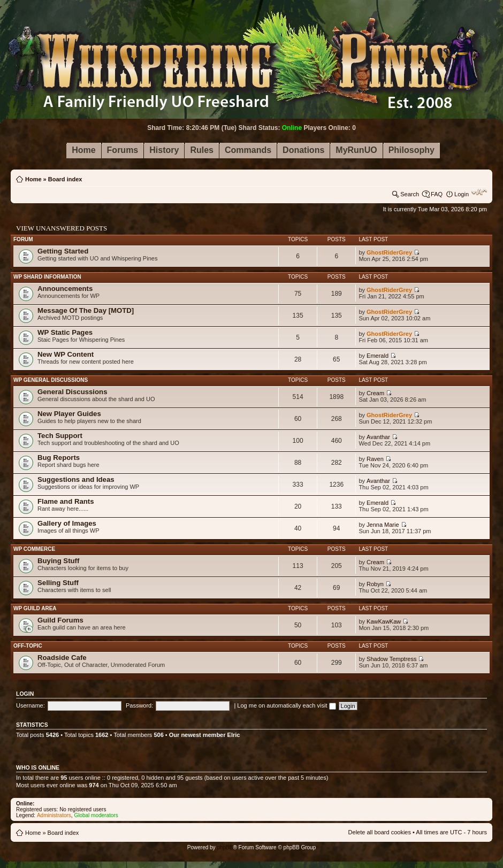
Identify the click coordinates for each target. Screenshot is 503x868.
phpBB (225, 847)
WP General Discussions (51, 380)
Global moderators (96, 815)
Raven (375, 459)
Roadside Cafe (62, 658)
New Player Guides (69, 414)
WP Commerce (34, 549)
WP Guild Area (35, 608)
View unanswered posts (62, 228)
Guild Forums (60, 620)
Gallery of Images (67, 523)
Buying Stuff (58, 561)
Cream (375, 393)
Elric (234, 735)
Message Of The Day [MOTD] (86, 310)
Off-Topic (28, 646)
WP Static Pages (65, 332)
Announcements (65, 289)
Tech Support (60, 436)
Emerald (378, 356)
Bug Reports (59, 458)
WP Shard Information (47, 277)
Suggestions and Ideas (76, 479)
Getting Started (63, 251)
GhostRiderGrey (389, 252)
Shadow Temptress (391, 659)
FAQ (437, 194)
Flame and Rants (66, 501)
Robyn (375, 584)
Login (462, 194)
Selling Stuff (58, 583)
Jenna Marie (383, 525)
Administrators (54, 815)
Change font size (479, 192)
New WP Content (66, 354)
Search (410, 194)
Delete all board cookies (380, 832)
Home (33, 179)
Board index (65, 179)
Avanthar (378, 437)
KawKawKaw (384, 621)
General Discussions (72, 392)
